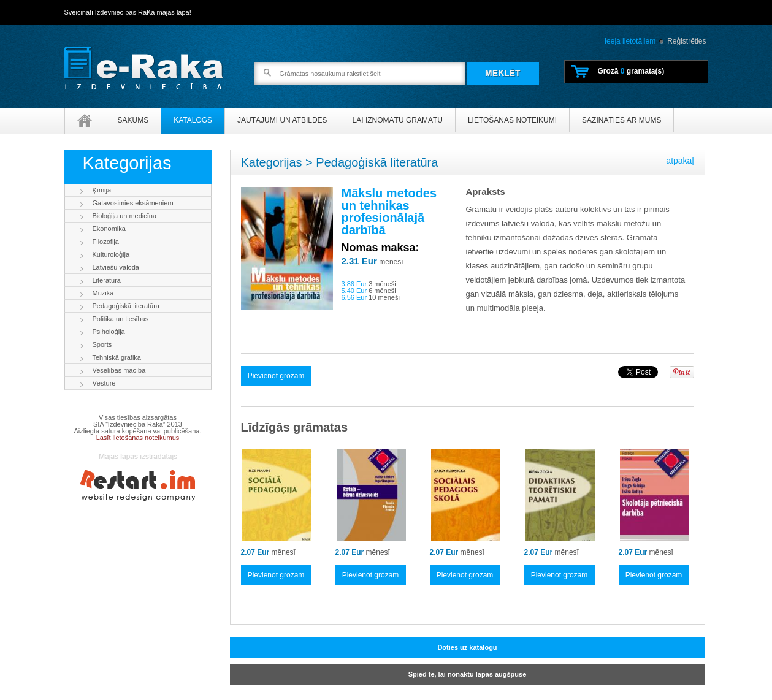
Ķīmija (102, 190)
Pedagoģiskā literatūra (126, 306)
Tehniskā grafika (117, 357)
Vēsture (104, 383)
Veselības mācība (119, 370)
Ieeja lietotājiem (630, 41)
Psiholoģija (109, 332)
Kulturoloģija (111, 254)
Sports (102, 344)
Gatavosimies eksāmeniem (133, 203)
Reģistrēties (686, 41)
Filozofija (106, 242)
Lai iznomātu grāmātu (398, 120)
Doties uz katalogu (467, 647)
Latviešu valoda (116, 267)
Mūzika (103, 293)
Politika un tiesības (121, 319)
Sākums (133, 120)
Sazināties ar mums (621, 120)
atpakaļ (680, 161)
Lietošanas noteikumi (512, 120)
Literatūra (107, 280)
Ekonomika (109, 229)
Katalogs (193, 120)
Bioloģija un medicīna (125, 216)
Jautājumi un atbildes (282, 120)
